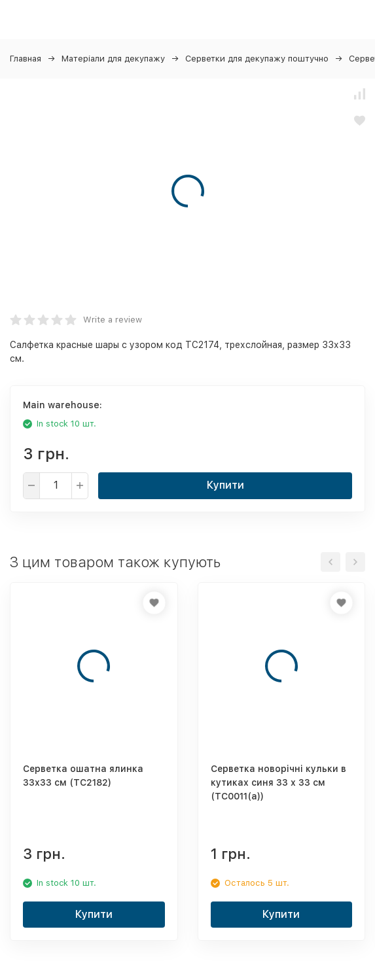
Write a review (113, 320)
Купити (225, 485)
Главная (26, 59)
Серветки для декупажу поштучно (257, 59)
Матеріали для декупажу (113, 59)
